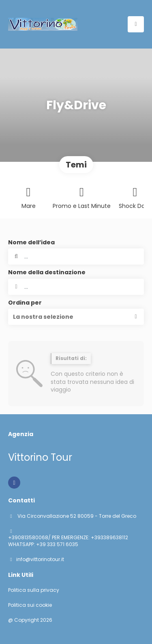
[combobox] (76, 287)
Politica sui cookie (30, 605)
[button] (76, 317)
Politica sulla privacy (34, 590)
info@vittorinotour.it (40, 559)
